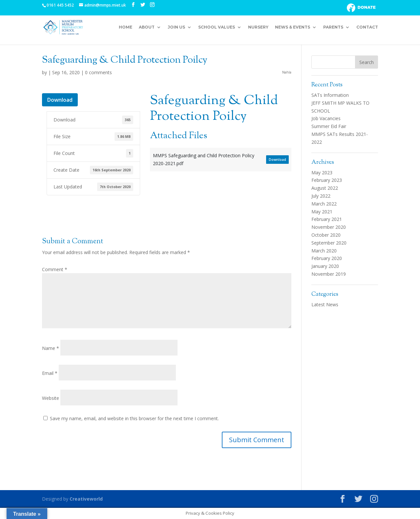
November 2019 (329, 274)
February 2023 (327, 180)
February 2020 (327, 258)
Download (60, 100)
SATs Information (330, 95)
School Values (217, 27)
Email (50, 373)
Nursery (258, 27)
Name (51, 348)
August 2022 (325, 188)
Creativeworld (86, 499)
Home (126, 27)
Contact (367, 27)
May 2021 (322, 212)
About (147, 27)
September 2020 (329, 243)
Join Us (176, 27)
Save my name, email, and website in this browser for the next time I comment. (134, 418)
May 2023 (322, 173)
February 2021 (327, 219)
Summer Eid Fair (329, 126)
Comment (55, 269)
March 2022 (324, 204)
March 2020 (324, 251)
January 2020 (325, 266)
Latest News (325, 304)
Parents (333, 27)
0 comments (98, 72)
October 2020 (326, 235)
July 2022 (321, 196)
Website (51, 398)
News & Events (293, 27)
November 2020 (329, 227)
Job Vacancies (326, 118)
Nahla (287, 72)
